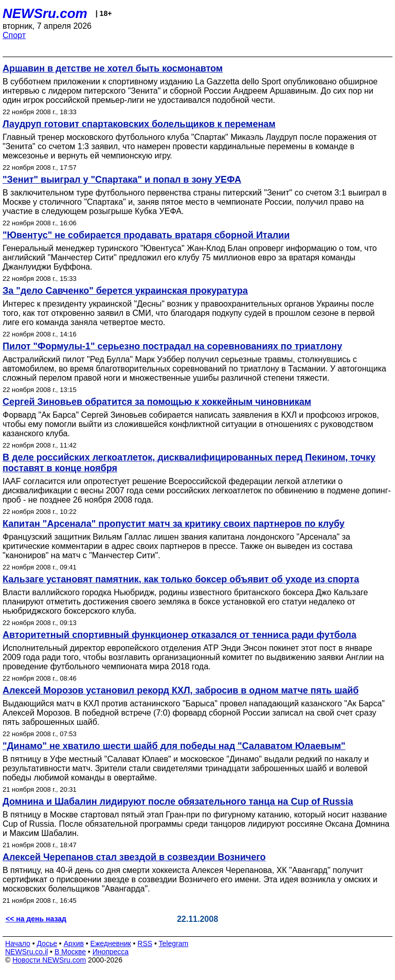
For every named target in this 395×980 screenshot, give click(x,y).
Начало (18, 943)
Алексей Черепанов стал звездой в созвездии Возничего (134, 857)
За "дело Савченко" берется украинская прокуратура (125, 291)
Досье (47, 943)
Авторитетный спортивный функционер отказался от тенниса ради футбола (179, 635)
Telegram (174, 943)
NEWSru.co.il (26, 952)
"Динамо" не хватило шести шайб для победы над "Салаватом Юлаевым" (174, 746)
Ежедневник (111, 943)
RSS (145, 943)
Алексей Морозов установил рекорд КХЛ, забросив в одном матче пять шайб (181, 690)
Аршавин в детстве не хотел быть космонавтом (113, 68)
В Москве (70, 952)
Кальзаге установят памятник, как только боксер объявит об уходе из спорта (181, 579)
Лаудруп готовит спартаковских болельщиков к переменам (139, 124)
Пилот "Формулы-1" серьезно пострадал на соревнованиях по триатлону (172, 346)
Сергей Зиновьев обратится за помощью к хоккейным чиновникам (157, 402)
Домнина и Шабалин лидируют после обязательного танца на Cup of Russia (178, 801)
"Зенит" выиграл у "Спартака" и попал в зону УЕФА (122, 180)
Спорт (14, 35)
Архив (74, 943)
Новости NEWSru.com (49, 960)
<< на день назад (36, 919)
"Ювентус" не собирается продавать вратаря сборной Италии (146, 235)
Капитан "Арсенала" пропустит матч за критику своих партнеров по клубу (174, 524)
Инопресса (111, 952)
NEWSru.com (45, 13)
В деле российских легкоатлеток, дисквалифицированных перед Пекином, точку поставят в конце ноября (189, 463)
